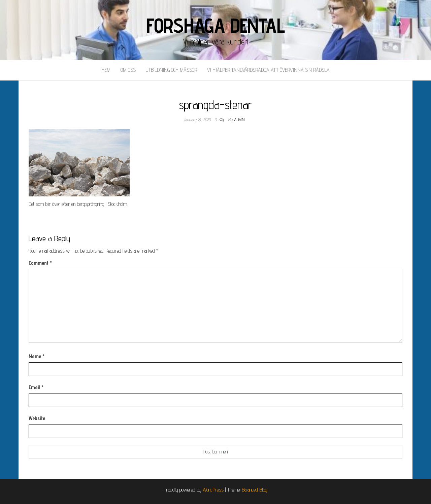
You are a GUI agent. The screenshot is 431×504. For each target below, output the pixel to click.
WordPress (213, 490)
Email (36, 387)
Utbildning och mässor (171, 70)
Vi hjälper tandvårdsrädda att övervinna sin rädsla (268, 70)
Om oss (128, 70)
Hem (106, 70)
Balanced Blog (255, 490)
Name (37, 356)
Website (37, 418)
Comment (40, 263)
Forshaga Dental (216, 25)
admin (239, 120)
